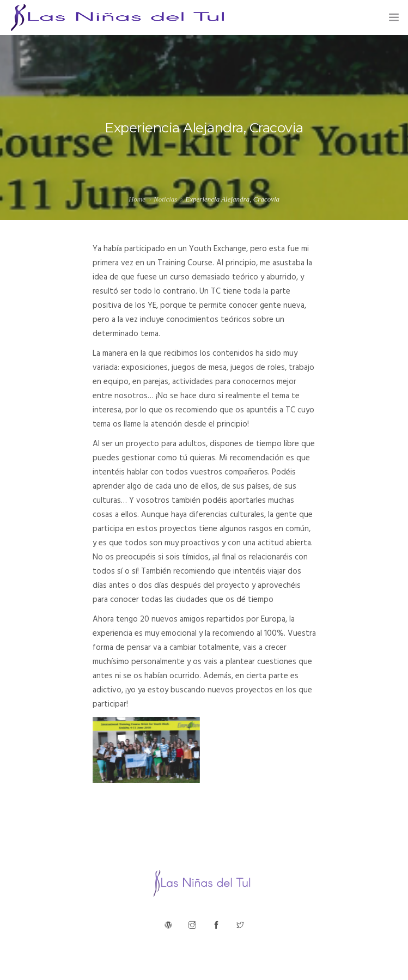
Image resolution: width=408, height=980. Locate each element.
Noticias (165, 199)
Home (137, 199)
